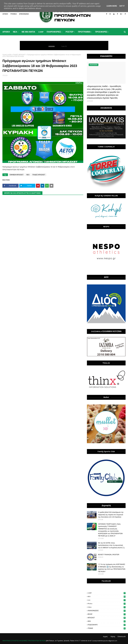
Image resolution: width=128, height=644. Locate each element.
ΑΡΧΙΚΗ (5, 14)
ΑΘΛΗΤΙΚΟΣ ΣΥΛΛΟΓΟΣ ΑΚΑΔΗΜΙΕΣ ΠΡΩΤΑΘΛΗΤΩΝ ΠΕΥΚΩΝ (24, 641)
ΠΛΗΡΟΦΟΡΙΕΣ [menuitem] (54, 32)
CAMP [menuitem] (41, 32)
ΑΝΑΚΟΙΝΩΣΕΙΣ (107, 611)
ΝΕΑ (28, 175)
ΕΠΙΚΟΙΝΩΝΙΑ (24, 14)
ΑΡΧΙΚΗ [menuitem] (6, 32)
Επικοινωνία (122, 637)
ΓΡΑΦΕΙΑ (14, 14)
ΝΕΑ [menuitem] (15, 32)
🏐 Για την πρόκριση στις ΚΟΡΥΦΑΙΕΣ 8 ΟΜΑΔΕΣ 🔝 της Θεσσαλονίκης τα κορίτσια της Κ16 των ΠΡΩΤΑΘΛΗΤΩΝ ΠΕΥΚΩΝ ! (112, 568)
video (107, 607)
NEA (107, 597)
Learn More (112, 6)
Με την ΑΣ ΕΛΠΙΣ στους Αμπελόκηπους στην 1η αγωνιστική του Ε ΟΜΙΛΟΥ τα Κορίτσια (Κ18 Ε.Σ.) (111, 545)
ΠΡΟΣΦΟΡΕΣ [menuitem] (101, 32)
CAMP (107, 593)
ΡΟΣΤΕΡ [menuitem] (70, 32)
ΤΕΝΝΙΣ (107, 628)
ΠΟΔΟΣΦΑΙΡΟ (107, 625)
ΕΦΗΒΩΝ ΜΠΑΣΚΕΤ (17, 175)
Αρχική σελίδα (7, 55)
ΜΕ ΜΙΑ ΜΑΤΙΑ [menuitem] (28, 32)
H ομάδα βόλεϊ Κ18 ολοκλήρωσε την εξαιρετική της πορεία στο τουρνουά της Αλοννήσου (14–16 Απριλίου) (111, 515)
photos (107, 604)
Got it (122, 6)
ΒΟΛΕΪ (107, 614)
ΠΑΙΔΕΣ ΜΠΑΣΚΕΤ (19, 55)
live (107, 600)
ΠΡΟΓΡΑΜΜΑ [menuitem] (84, 32)
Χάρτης (113, 637)
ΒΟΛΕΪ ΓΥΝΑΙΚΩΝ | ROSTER (109, 555)
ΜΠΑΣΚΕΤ (107, 618)
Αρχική (105, 637)
